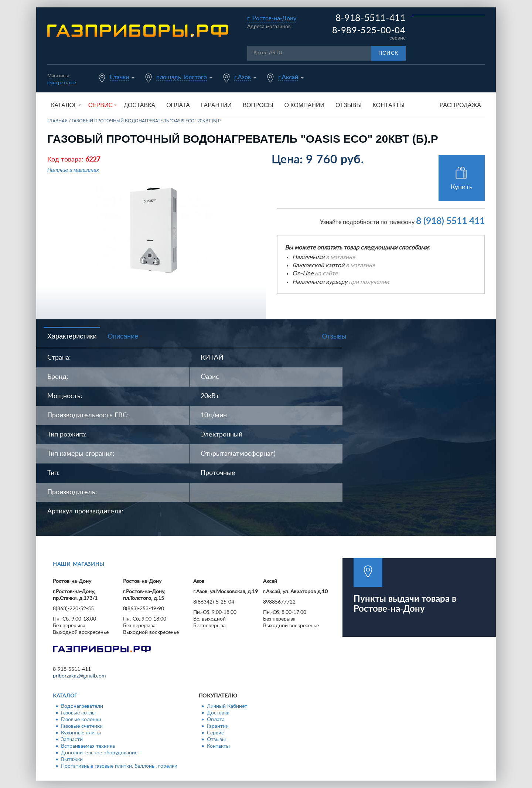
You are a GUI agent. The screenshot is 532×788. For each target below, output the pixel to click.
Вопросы (258, 105)
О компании (304, 105)
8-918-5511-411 (371, 18)
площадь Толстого (182, 77)
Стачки (119, 77)
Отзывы (349, 105)
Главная (57, 121)
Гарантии (216, 105)
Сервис (215, 733)
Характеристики (72, 336)
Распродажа (460, 105)
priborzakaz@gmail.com (79, 676)
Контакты (389, 105)
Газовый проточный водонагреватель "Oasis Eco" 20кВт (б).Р (146, 121)
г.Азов (243, 77)
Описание (123, 336)
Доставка (139, 105)
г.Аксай (288, 77)
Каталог (65, 696)
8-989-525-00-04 (369, 31)
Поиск (388, 53)
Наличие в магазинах (73, 170)
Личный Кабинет (227, 706)
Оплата (178, 105)
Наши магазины (79, 564)
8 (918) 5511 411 (450, 221)
